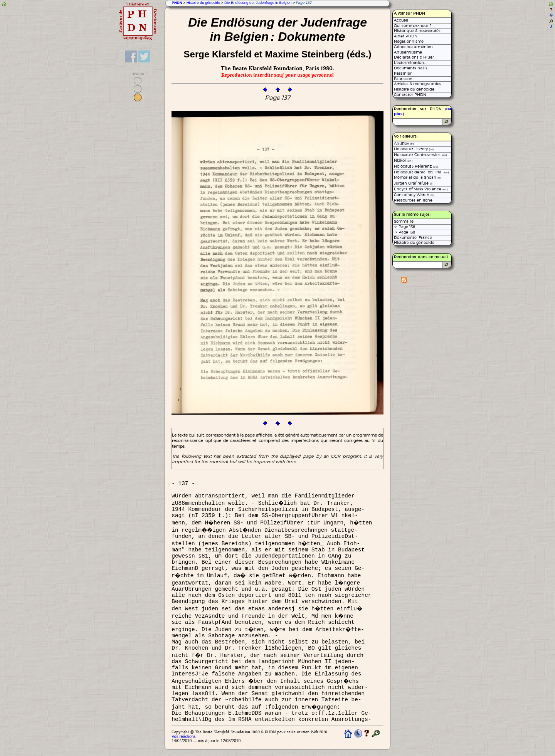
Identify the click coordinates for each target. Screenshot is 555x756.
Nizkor (403, 160)
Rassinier (403, 73)
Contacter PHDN (410, 95)
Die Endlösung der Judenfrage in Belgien (258, 3)
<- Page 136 (404, 227)
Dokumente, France (413, 238)
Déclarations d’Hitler (414, 57)
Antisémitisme (408, 52)
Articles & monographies (418, 84)
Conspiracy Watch (414, 195)
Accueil (401, 20)
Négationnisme (409, 41)
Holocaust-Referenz (416, 166)
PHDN (177, 3)
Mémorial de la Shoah (417, 177)
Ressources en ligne (413, 200)
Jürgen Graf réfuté (414, 183)
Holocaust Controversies (420, 155)
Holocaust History (414, 149)
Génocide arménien (413, 47)
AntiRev (404, 144)
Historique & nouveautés (417, 31)
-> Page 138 (404, 232)
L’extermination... (410, 63)
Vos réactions (183, 737)
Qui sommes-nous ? (413, 26)
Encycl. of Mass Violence (421, 189)
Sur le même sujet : (413, 215)
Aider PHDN (406, 36)
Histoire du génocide (203, 3)
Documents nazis (411, 68)
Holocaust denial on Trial (421, 172)
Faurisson (403, 79)
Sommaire (404, 221)
